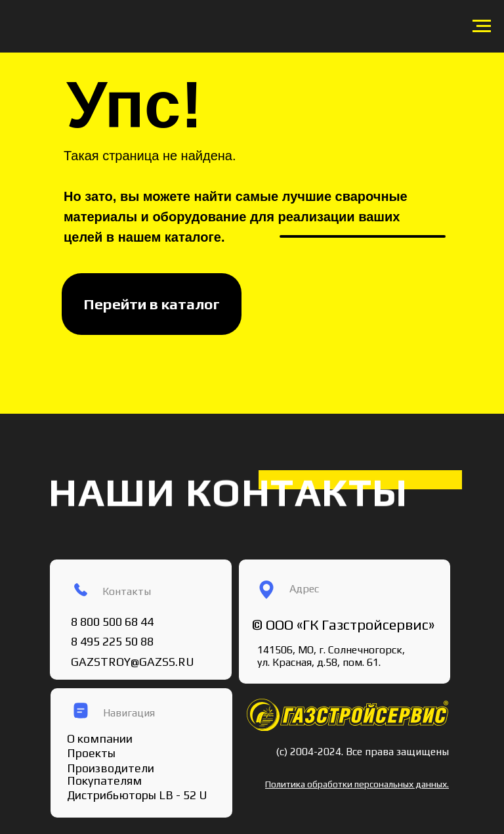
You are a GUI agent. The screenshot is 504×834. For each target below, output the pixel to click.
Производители (111, 768)
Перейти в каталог (152, 304)
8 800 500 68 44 (112, 622)
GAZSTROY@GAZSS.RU (133, 662)
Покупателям (104, 780)
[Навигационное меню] (482, 26)
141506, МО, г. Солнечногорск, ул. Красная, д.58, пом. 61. (331, 656)
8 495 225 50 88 (112, 641)
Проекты (91, 753)
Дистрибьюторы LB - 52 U (137, 795)
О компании (100, 738)
